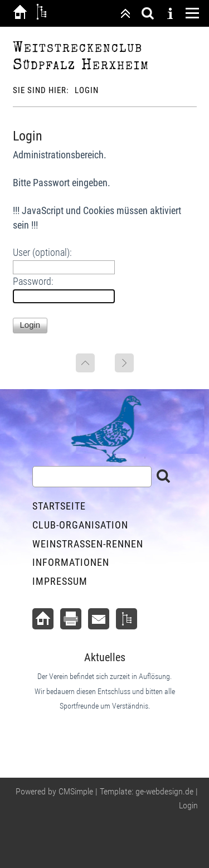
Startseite (59, 506)
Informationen (71, 562)
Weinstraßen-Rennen (88, 544)
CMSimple (76, 791)
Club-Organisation (80, 525)
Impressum (60, 581)
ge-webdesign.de (164, 791)
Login (188, 805)
